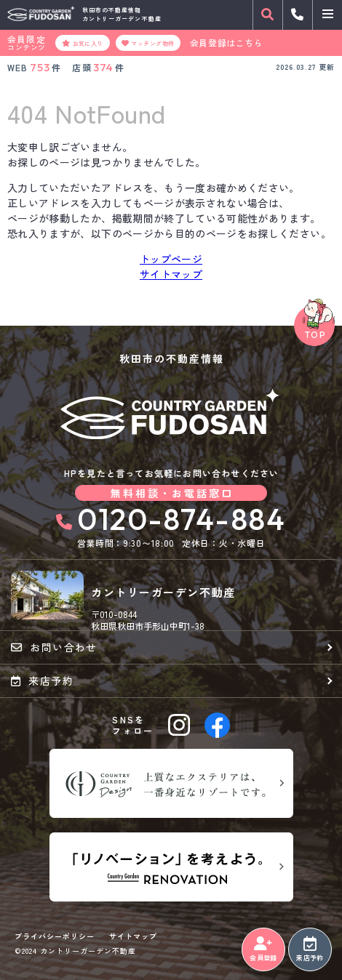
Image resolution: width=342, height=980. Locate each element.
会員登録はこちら (227, 43)
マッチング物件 (148, 43)
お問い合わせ (54, 647)
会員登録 (263, 949)
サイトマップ (171, 274)
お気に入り (83, 43)
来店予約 (310, 949)
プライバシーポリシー (55, 936)
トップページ (171, 259)
